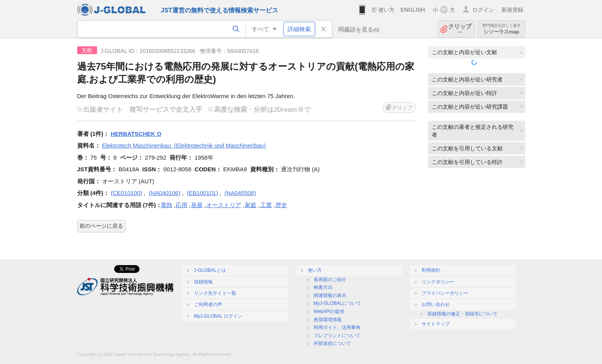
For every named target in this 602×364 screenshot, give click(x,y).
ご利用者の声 (208, 304)
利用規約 (431, 270)
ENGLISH (413, 10)
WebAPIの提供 (329, 311)
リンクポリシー (438, 282)
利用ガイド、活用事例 (337, 327)
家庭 (251, 205)
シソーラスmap (501, 29)
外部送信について (332, 343)
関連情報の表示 (330, 295)
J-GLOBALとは (210, 270)
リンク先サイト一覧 (215, 293)
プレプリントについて (337, 336)
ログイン (483, 10)
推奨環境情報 (328, 320)
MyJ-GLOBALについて (337, 303)
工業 (266, 205)
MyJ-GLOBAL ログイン (218, 316)
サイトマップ (436, 324)
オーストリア (224, 205)
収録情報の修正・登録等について (463, 314)
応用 (182, 205)
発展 (197, 205)
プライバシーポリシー (445, 293)
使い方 (387, 10)
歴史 (281, 205)
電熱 (166, 205)
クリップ (460, 29)
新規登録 (512, 10)
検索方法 (323, 287)
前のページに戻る (101, 226)
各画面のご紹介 (330, 280)
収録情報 (203, 282)
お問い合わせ (436, 304)
